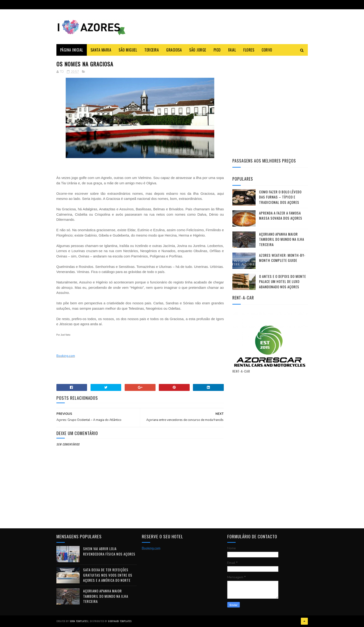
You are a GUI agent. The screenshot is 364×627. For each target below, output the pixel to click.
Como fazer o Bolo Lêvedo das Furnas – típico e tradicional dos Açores (280, 197)
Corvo (267, 50)
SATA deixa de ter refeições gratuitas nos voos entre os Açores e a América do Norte (108, 575)
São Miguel (128, 50)
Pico (217, 50)
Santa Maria (101, 50)
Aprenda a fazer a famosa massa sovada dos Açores (281, 216)
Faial (232, 50)
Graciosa (174, 50)
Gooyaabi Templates (120, 621)
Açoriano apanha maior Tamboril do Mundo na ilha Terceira (282, 239)
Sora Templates (79, 621)
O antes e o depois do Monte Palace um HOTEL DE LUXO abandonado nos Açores (283, 281)
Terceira (152, 50)
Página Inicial (72, 50)
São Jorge (198, 50)
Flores (249, 50)
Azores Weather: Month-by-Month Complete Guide (282, 258)
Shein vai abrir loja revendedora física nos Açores (109, 551)
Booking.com (66, 356)
